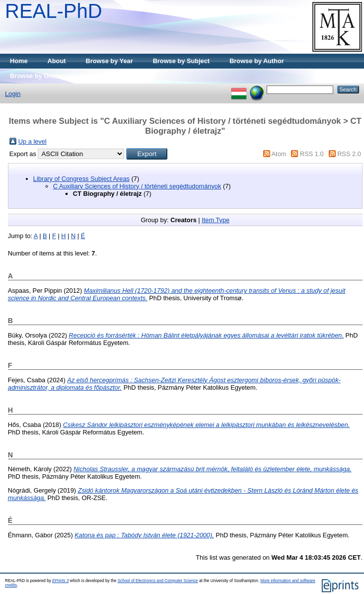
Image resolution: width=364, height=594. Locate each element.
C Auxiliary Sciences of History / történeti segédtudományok (137, 186)
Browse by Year (109, 61)
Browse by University (42, 76)
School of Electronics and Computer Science (158, 581)
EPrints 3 (60, 581)
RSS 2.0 (349, 154)
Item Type (216, 220)
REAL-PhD (54, 11)
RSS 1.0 (312, 154)
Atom (279, 154)
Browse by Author (257, 61)
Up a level (33, 141)
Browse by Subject (182, 61)
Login (13, 94)
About (57, 61)
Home (19, 61)
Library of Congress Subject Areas (81, 179)
